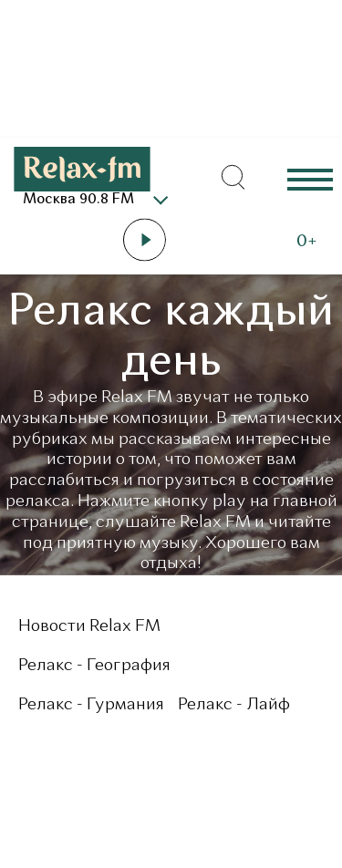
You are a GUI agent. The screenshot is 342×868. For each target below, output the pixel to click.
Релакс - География (94, 666)
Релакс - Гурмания (91, 705)
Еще (310, 178)
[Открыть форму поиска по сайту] (233, 178)
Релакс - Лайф (234, 705)
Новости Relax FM (89, 627)
